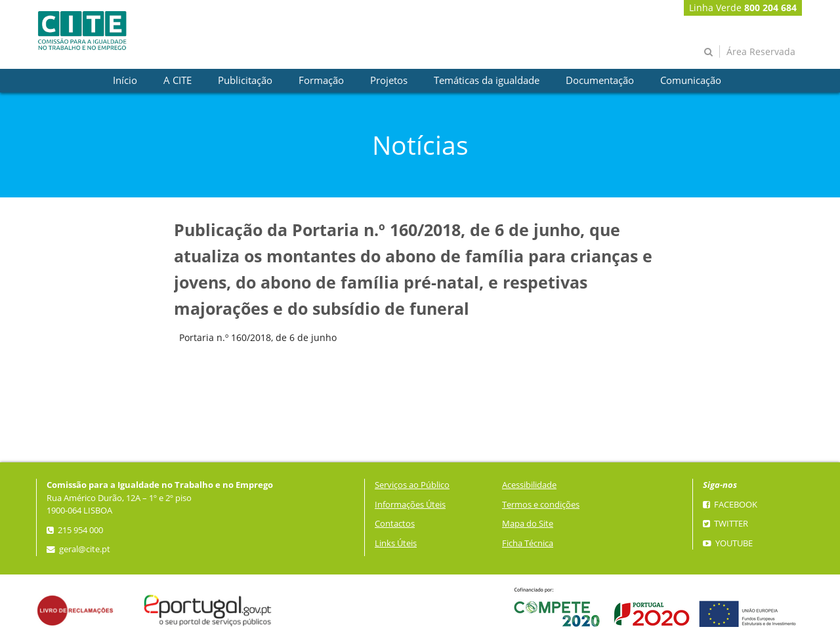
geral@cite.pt (78, 549)
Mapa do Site (528, 524)
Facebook (730, 505)
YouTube (728, 543)
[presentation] (125, 81)
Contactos (395, 524)
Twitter (725, 524)
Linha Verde (743, 8)
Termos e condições (541, 505)
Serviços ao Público (412, 485)
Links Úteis (396, 543)
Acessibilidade (529, 485)
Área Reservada (761, 51)
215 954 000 (75, 530)
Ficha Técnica (528, 543)
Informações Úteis (410, 505)
